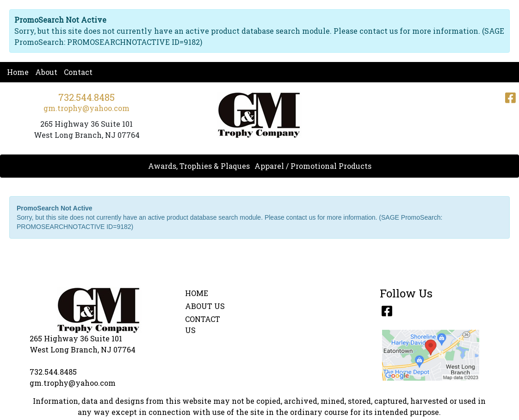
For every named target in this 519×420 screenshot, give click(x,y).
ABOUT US (205, 306)
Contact (78, 72)
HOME (197, 293)
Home (18, 72)
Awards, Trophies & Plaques (199, 166)
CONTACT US (203, 324)
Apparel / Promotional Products (313, 166)
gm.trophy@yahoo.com (86, 108)
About (46, 72)
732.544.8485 (86, 97)
